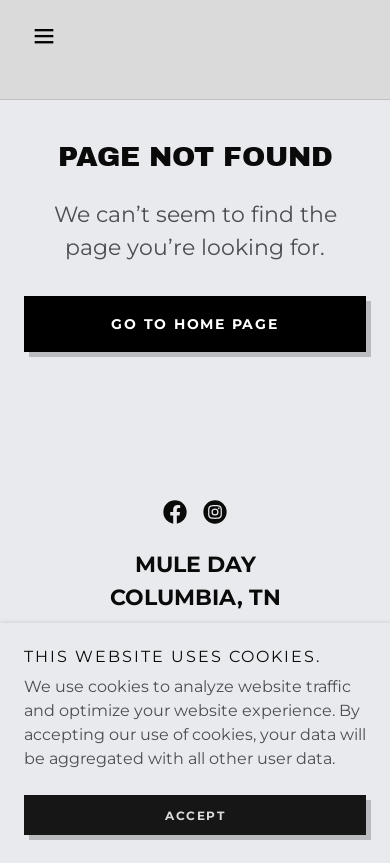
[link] (195, 73)
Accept (195, 815)
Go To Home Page (194, 324)
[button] (49, 36)
